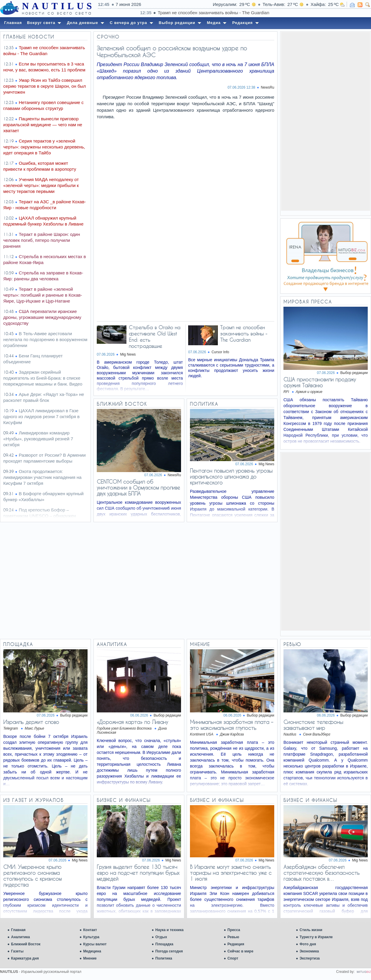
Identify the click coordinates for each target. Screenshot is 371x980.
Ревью (233, 937)
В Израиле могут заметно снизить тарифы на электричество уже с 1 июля (231, 873)
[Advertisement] (326, 121)
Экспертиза (310, 958)
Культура (91, 937)
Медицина (92, 951)
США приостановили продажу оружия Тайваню (320, 382)
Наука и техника (169, 930)
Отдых (161, 937)
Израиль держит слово (31, 722)
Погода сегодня (169, 951)
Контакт (90, 930)
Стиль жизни (311, 930)
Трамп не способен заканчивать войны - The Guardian (244, 334)
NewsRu (268, 87)
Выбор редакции (354, 373)
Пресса (234, 930)
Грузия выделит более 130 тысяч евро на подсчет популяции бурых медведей (138, 873)
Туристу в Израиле (316, 937)
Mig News (128, 354)
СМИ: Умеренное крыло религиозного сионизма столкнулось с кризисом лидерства (32, 876)
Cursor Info (220, 352)
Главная (18, 930)
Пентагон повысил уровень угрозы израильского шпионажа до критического (231, 477)
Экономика (309, 951)
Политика (164, 958)
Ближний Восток (26, 944)
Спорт (233, 958)
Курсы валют (95, 944)
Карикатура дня (25, 958)
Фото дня (308, 944)
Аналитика (20, 937)
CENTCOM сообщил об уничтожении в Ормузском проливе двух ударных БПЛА (138, 487)
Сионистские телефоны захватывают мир (313, 725)
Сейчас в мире (240, 951)
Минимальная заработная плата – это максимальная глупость (232, 725)
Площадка (164, 944)
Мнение (90, 958)
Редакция (236, 944)
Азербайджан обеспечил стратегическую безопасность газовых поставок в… (322, 873)
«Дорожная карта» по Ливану (132, 722)
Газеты (17, 951)
